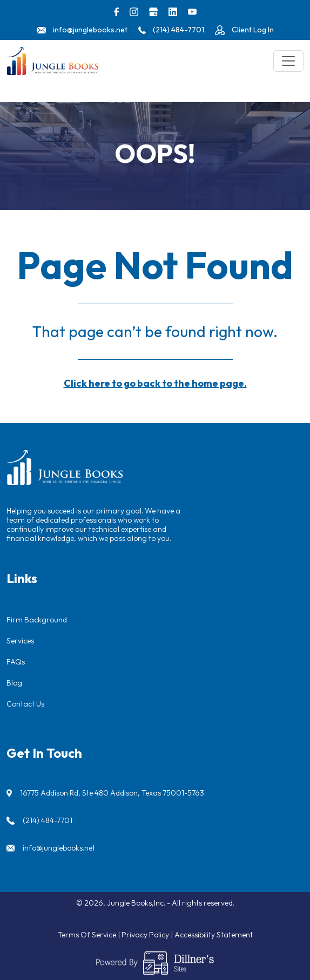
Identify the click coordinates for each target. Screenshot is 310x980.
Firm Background (37, 620)
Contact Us (25, 704)
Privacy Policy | (148, 935)
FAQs (16, 662)
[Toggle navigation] (288, 61)
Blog (14, 683)
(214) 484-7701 (48, 820)
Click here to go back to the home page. (155, 383)
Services (20, 641)
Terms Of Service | (90, 935)
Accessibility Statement (214, 935)
